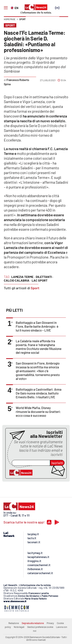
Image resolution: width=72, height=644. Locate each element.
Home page (10, 19)
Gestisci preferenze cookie (40, 627)
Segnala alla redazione (33, 623)
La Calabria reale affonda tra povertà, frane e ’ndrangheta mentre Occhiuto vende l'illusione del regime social (39, 347)
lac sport (40, 280)
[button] (64, 21)
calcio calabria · (17, 280)
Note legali (19, 627)
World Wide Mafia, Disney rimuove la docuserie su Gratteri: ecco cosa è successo (38, 412)
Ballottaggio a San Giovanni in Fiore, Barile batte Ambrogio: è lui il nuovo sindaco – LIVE (37, 326)
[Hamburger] (6, 8)
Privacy (50, 623)
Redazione (14, 623)
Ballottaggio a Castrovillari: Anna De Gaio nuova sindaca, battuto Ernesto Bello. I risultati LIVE (39, 393)
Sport (22, 19)
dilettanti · (44, 277)
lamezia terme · (23, 277)
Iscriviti (57, 463)
